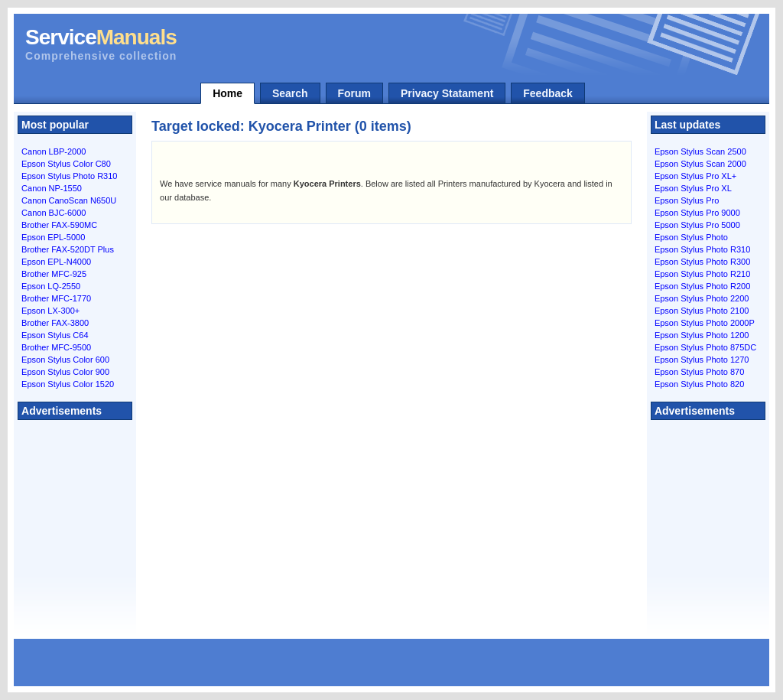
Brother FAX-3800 (55, 323)
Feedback (548, 93)
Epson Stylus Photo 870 (699, 372)
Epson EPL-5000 (53, 237)
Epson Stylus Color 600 (65, 360)
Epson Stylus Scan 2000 (700, 164)
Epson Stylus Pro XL (693, 188)
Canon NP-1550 (52, 188)
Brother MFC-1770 (56, 298)
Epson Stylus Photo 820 (699, 384)
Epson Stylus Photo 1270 (702, 360)
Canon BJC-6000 (54, 213)
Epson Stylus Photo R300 (702, 262)
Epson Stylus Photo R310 (69, 176)
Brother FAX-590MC (59, 225)
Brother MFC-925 (54, 274)
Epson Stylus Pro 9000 (697, 213)
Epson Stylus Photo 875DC (705, 347)
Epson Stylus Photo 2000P (705, 323)
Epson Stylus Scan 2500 (700, 151)
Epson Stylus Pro (687, 200)
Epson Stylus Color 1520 (68, 384)
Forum (355, 93)
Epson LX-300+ (50, 311)
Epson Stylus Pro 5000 (697, 225)
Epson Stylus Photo (691, 237)
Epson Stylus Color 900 (65, 372)
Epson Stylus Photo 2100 (702, 311)
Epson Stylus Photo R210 (702, 274)
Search (290, 93)
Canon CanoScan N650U (69, 200)
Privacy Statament (447, 93)
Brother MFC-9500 (56, 347)
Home (227, 93)
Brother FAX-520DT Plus (68, 249)
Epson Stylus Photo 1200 (702, 335)
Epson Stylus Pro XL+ (695, 176)
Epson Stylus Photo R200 (702, 286)
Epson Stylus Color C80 (66, 164)
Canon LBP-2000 (54, 151)
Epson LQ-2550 (51, 286)
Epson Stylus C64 (55, 335)
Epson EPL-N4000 (56, 262)
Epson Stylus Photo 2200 (702, 298)
